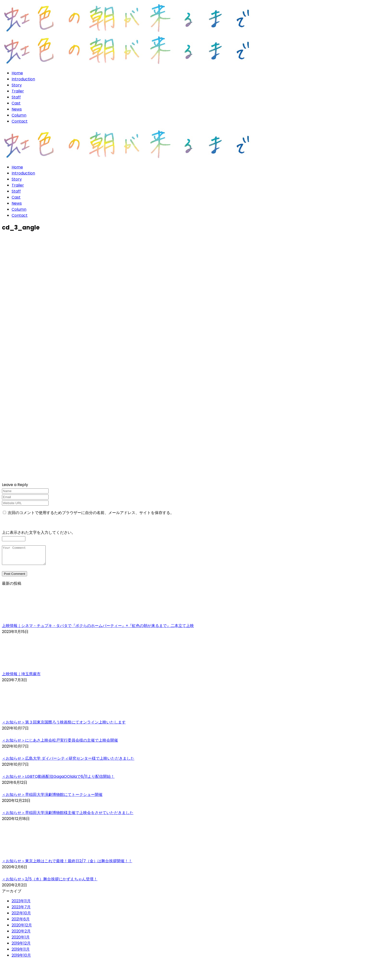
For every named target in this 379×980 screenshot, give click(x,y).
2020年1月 (21, 941)
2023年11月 (21, 905)
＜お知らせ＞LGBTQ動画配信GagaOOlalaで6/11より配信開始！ (58, 780)
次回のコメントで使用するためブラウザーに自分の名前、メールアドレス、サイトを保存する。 (91, 513)
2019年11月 (21, 953)
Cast (16, 103)
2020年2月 (21, 935)
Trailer (18, 91)
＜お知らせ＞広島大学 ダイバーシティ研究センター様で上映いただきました (68, 762)
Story (17, 85)
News (17, 109)
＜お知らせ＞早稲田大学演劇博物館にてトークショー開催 (52, 798)
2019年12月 (21, 947)
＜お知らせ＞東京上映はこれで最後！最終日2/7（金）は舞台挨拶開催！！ (67, 865)
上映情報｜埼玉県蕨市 (21, 678)
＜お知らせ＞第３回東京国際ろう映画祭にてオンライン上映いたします (64, 726)
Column (19, 115)
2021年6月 (21, 923)
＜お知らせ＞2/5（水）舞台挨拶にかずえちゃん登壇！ (50, 883)
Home (17, 73)
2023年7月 (21, 911)
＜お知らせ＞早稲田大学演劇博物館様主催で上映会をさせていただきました (68, 816)
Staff (16, 97)
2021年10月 (21, 917)
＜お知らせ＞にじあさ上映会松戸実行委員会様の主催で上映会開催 (60, 744)
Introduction (23, 79)
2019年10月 (21, 959)
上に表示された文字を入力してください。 (39, 532)
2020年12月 (22, 929)
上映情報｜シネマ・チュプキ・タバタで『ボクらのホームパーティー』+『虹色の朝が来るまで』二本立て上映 (98, 629)
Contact (20, 121)
